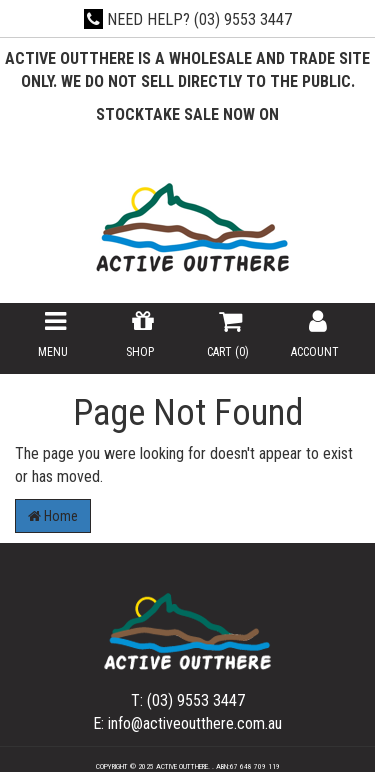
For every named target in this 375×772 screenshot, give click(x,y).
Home (53, 516)
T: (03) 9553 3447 (188, 700)
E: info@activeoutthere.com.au (187, 723)
